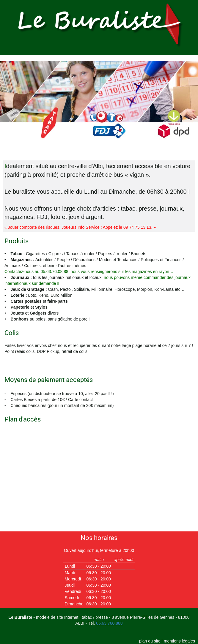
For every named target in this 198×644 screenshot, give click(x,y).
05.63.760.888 (109, 623)
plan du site (150, 641)
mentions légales (179, 641)
